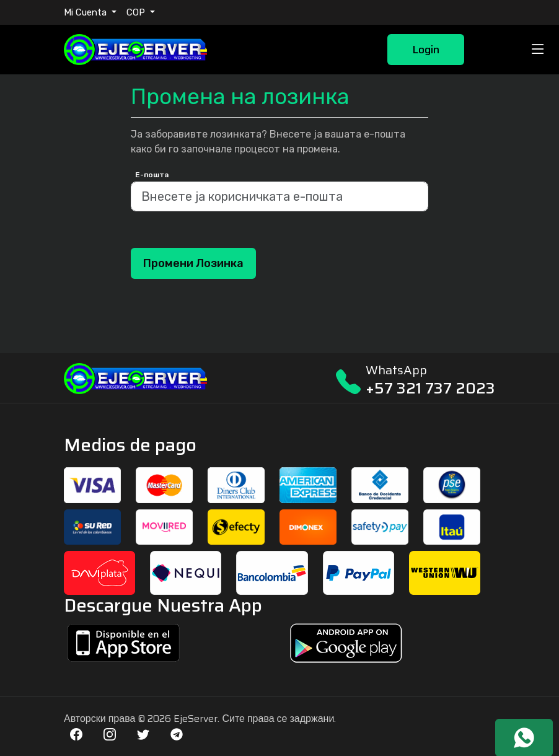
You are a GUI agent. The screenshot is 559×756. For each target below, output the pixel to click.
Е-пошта (152, 175)
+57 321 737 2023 (430, 388)
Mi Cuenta (86, 12)
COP (137, 12)
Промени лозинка (193, 263)
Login (426, 50)
